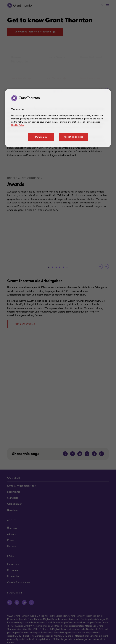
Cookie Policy (18, 125)
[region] (58, 118)
